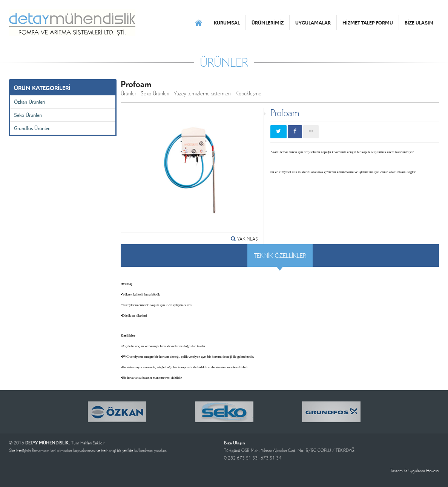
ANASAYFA (199, 23)
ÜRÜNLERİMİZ (268, 23)
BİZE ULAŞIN (419, 23)
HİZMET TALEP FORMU (368, 23)
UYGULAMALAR (313, 23)
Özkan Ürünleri (29, 102)
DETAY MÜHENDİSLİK (72, 23)
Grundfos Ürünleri (32, 128)
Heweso (433, 471)
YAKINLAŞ (244, 239)
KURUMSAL (227, 23)
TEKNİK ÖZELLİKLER (280, 255)
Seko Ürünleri (28, 115)
